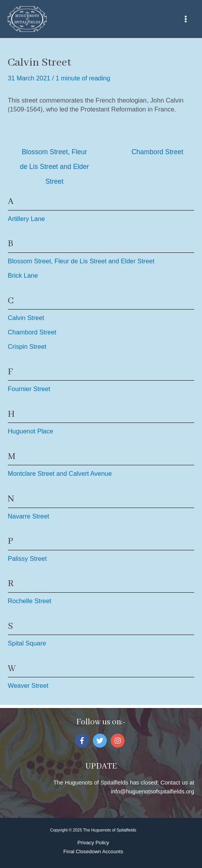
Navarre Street (29, 516)
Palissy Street (27, 558)
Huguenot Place (30, 431)
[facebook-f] (83, 741)
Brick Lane (23, 275)
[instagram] (119, 741)
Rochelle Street (30, 601)
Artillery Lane (26, 219)
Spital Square (27, 643)
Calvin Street (26, 318)
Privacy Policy (93, 843)
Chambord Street (157, 152)
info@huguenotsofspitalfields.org (153, 791)
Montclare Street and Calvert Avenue (60, 473)
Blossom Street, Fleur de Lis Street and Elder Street (54, 154)
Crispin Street (27, 346)
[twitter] (101, 741)
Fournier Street (29, 389)
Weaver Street (28, 685)
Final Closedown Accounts (93, 851)
